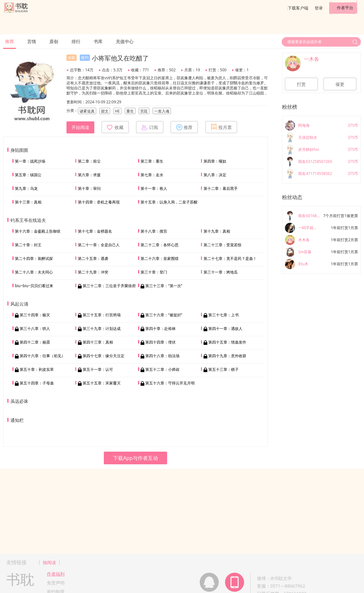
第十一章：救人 (154, 188)
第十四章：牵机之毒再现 (99, 202)
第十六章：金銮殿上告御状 (38, 231)
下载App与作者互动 (135, 458)
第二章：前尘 (89, 161)
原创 (54, 41)
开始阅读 (80, 127)
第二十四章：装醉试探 (34, 258)
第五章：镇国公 (28, 175)
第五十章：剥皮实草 (37, 369)
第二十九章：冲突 (93, 272)
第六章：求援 (89, 175)
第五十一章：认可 (98, 369)
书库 (98, 41)
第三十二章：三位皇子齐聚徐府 (109, 286)
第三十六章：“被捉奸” (164, 315)
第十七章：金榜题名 (95, 231)
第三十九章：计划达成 (102, 329)
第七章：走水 (152, 175)
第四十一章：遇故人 (225, 329)
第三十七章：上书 (223, 315)
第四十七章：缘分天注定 (104, 356)
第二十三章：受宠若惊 (223, 245)
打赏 (301, 84)
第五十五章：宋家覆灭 (102, 383)
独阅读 (49, 562)
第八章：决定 (215, 175)
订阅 (150, 127)
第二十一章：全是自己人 (99, 245)
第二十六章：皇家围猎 (160, 258)
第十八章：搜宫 (154, 231)
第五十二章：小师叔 (162, 369)
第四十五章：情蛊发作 (227, 342)
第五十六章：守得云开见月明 (170, 383)
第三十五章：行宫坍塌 (102, 315)
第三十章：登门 (154, 272)
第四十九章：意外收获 (227, 356)
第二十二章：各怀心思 (160, 245)
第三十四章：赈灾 (35, 315)
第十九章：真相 (217, 231)
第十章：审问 (89, 188)
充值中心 (125, 41)
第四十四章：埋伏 (160, 342)
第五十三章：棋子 (223, 369)
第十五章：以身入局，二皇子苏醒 (169, 202)
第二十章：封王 (28, 245)
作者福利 (56, 574)
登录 (319, 8)
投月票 (221, 127)
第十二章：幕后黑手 (221, 188)
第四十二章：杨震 (35, 342)
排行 (76, 41)
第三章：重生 (152, 161)
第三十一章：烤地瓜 (221, 272)
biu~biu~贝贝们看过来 (34, 286)
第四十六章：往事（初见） (42, 356)
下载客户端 (298, 8)
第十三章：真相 (28, 202)
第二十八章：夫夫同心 (34, 272)
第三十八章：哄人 (35, 329)
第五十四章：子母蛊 (37, 383)
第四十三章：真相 (98, 342)
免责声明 (56, 583)
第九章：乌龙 (26, 188)
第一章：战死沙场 (30, 161)
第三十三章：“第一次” (164, 286)
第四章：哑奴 (215, 161)
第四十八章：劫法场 (162, 356)
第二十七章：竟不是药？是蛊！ (230, 258)
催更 (340, 84)
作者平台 (345, 8)
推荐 (9, 41)
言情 (32, 41)
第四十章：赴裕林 (160, 329)
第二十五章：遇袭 (93, 258)
